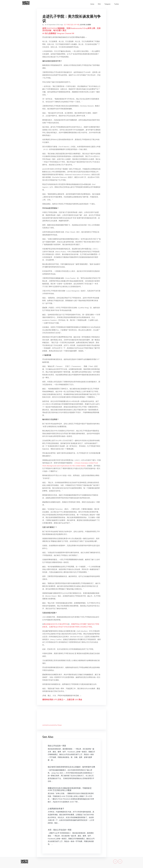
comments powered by (52, 725)
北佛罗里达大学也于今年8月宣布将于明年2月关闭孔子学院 (70, 627)
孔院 (72, 25)
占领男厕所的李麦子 (56, 809)
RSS (99, 4)
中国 (78, 25)
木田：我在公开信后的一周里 (60, 830)
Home (92, 4)
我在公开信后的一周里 (57, 746)
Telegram (107, 4)
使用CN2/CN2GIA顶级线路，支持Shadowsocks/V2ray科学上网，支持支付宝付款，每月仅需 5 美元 (71, 29)
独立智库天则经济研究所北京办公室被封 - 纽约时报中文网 (71, 767)
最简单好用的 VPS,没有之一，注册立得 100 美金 (62, 699)
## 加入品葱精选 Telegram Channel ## (58, 33)
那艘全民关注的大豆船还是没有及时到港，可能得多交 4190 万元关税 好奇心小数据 (70, 789)
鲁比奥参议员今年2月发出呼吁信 (56, 624)
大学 (75, 25)
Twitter (116, 4)
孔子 (65, 25)
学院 (68, 25)
